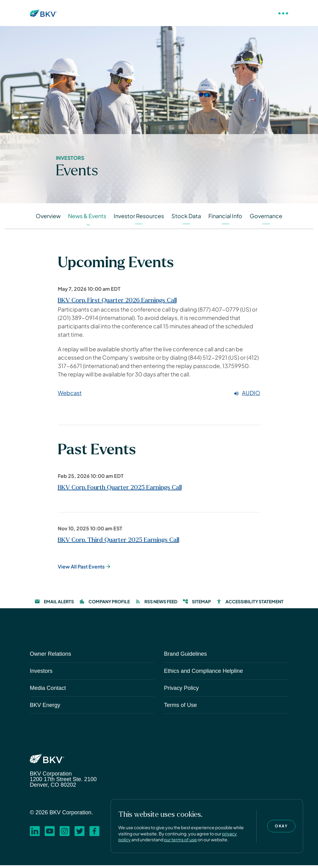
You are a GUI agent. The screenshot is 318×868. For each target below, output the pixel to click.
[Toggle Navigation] (283, 13)
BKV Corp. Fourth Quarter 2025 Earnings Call (120, 490)
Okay (281, 826)
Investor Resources (139, 219)
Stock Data (186, 219)
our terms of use (180, 839)
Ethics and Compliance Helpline (203, 674)
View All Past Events (81, 569)
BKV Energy (45, 708)
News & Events (87, 219)
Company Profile (104, 604)
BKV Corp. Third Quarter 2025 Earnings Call (118, 543)
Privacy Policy (181, 691)
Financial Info (225, 219)
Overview (48, 219)
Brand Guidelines (185, 657)
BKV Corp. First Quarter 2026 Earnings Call (117, 303)
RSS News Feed (156, 604)
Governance (266, 219)
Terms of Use (180, 708)
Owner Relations (50, 657)
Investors (41, 674)
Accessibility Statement (250, 604)
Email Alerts (54, 604)
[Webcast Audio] (159, 396)
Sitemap (197, 604)
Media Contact (48, 691)
